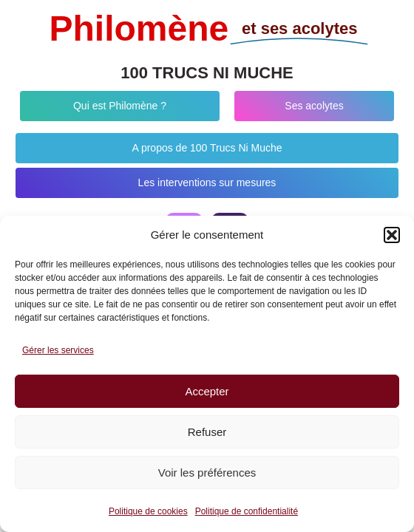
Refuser (207, 432)
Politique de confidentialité (247, 511)
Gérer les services (58, 350)
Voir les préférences (207, 473)
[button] (392, 235)
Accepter (207, 391)
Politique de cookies (148, 511)
